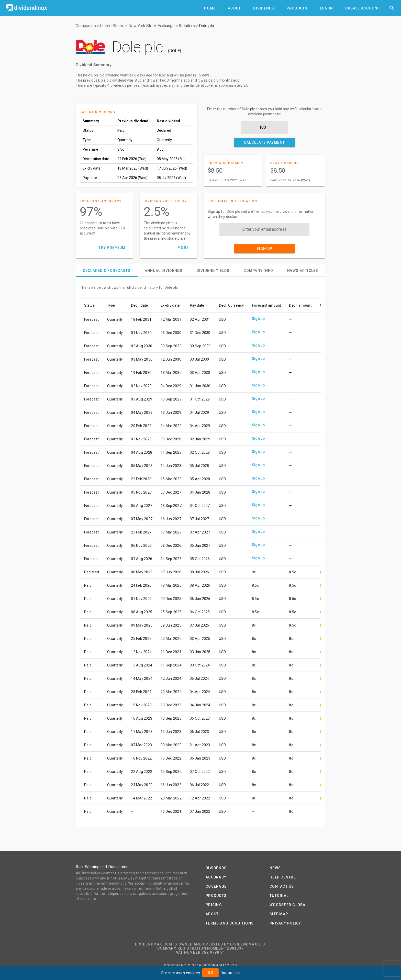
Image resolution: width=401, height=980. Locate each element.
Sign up (258, 319)
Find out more (230, 973)
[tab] (210, 8)
